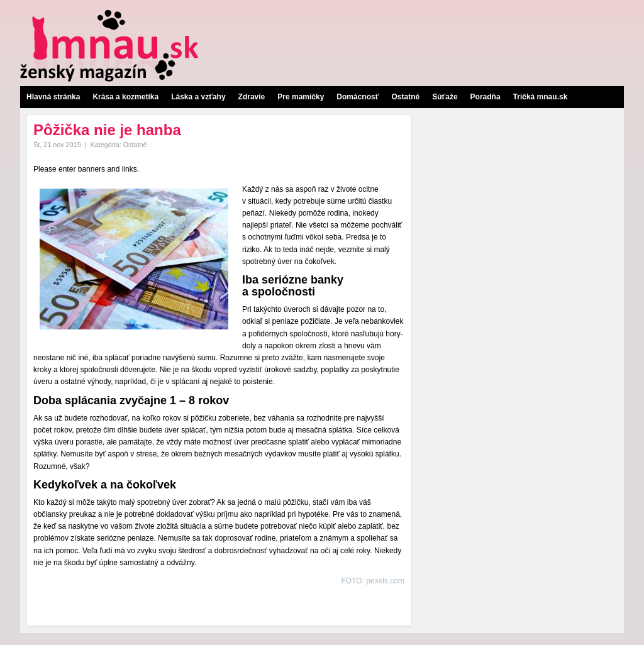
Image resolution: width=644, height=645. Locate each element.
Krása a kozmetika (125, 97)
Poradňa (486, 97)
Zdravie (252, 97)
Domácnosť (358, 97)
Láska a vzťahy (198, 97)
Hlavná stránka (53, 97)
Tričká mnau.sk (541, 97)
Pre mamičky (301, 97)
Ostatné (405, 97)
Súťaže (445, 97)
